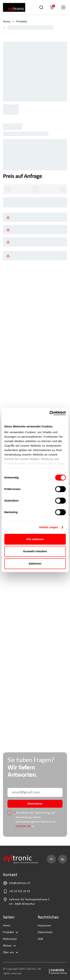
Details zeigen (49, 527)
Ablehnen (35, 563)
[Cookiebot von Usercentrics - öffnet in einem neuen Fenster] (50, 413)
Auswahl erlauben (35, 551)
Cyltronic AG (23, 826)
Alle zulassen (35, 539)
